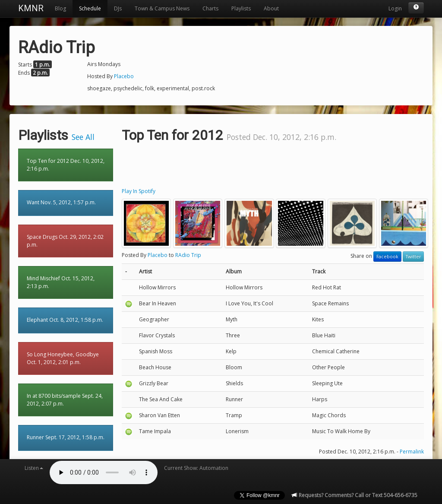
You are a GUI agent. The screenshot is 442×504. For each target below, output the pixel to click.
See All (83, 137)
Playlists (241, 8)
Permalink (412, 452)
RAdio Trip (188, 255)
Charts (210, 8)
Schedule (90, 8)
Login (395, 8)
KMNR (31, 8)
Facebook (387, 257)
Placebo (124, 76)
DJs (118, 8)
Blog (60, 8)
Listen (34, 468)
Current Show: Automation (196, 468)
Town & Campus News (162, 8)
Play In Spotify (139, 191)
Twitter (413, 257)
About (271, 8)
